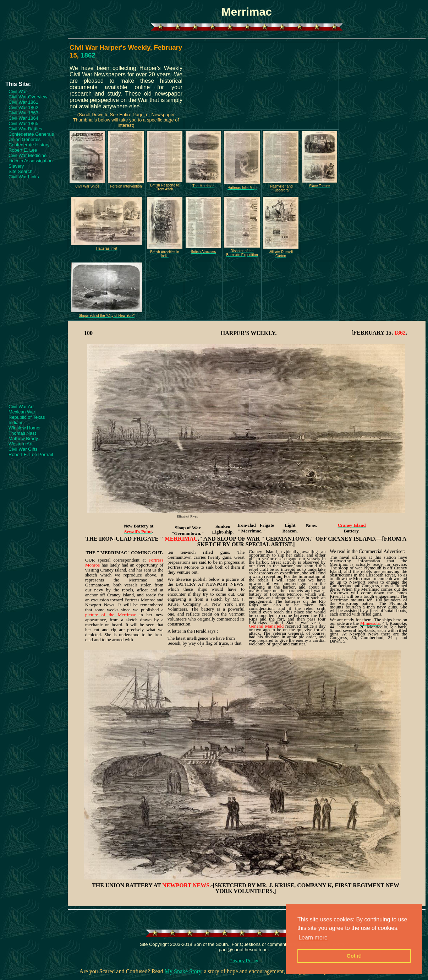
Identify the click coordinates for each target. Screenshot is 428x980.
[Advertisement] (34, 59)
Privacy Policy (244, 961)
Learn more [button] (313, 938)
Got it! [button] (354, 956)
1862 (88, 55)
